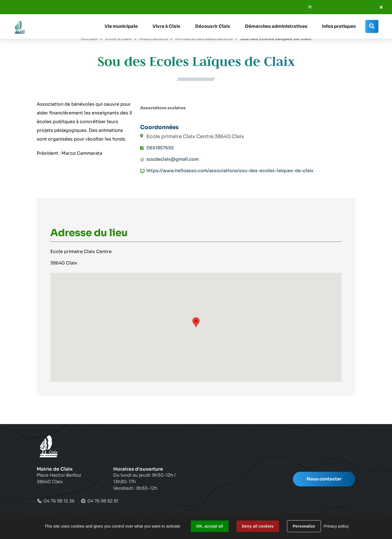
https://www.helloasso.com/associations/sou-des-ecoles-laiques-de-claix (230, 171)
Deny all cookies (258, 526)
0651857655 (160, 148)
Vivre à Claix (118, 39)
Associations (154, 39)
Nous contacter (324, 479)
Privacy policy (336, 526)
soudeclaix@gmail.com (173, 159)
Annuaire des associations (204, 39)
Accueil (89, 39)
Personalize (304, 526)
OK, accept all (210, 526)
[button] (121, 26)
